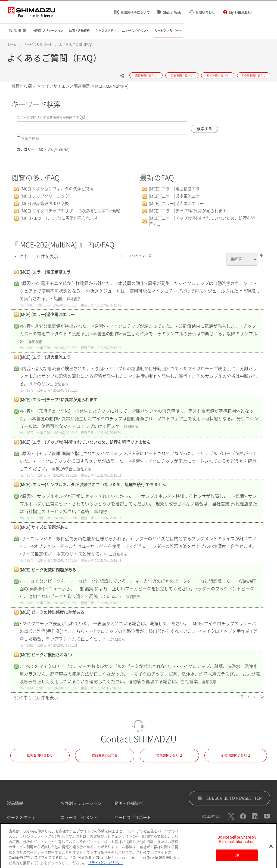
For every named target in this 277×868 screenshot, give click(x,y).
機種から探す (24, 86)
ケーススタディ (21, 818)
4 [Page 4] (255, 697)
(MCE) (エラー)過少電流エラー (176, 196)
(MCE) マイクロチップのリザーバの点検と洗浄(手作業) (70, 211)
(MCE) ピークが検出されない (46, 655)
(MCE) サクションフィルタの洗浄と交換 (57, 189)
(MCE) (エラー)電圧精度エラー (176, 189)
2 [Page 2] (242, 697)
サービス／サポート (133, 818)
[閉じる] (271, 850)
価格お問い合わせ (40, 755)
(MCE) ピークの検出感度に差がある (52, 612)
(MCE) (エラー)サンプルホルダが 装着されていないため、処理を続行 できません (93, 485)
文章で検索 (30, 139)
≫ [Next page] (262, 697)
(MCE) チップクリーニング (45, 196)
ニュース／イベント (79, 818)
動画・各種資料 (129, 803)
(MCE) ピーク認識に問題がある (48, 570)
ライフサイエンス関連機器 (66, 86)
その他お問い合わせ (236, 755)
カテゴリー (26, 149)
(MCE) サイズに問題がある (44, 527)
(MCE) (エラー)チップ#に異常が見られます (59, 218)
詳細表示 (74, 299)
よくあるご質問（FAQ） (77, 45)
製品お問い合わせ (105, 755)
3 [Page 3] (248, 697)
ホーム (12, 45)
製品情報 (15, 803)
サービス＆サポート (38, 45)
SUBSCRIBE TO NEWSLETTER (230, 798)
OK (237, 859)
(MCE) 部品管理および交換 (45, 203)
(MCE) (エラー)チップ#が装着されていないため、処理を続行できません (85, 442)
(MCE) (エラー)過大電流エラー (176, 203)
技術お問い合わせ (169, 755)
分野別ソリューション (81, 803)
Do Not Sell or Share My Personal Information (237, 843)
